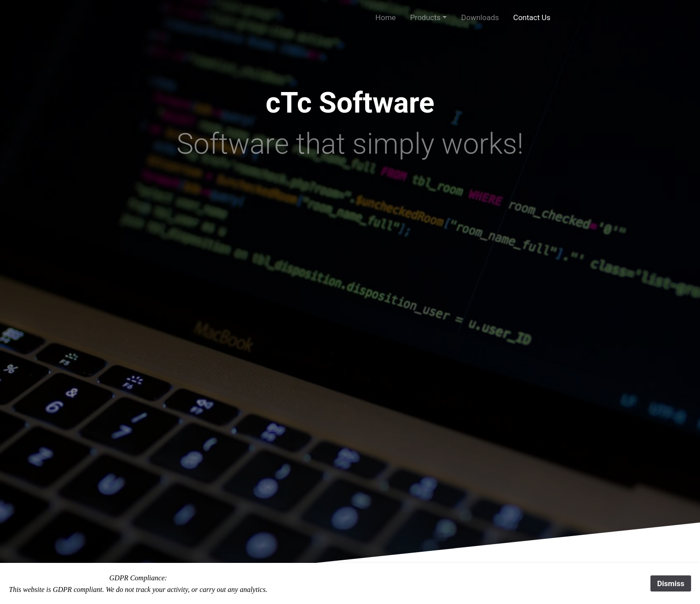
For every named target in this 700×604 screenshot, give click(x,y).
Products (425, 17)
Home (386, 17)
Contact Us (532, 17)
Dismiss (671, 583)
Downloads (480, 17)
